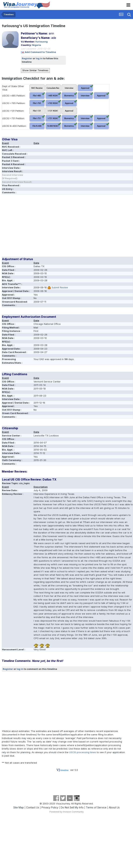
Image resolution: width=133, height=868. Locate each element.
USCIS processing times (83, 752)
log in (39, 58)
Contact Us (33, 807)
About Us (114, 807)
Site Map (19, 807)
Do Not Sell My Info (72, 807)
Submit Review (60, 287)
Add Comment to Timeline (40, 52)
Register (27, 58)
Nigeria (37, 45)
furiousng (42, 42)
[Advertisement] (44, 227)
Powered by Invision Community (67, 812)
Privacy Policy (50, 807)
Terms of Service (96, 807)
